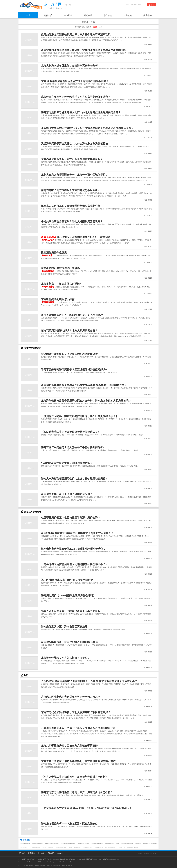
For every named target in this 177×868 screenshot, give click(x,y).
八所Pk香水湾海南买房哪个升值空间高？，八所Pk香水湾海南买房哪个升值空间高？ (89, 681)
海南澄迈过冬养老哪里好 (37, 844)
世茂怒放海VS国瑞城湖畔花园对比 (52, 844)
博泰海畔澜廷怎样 (23, 847)
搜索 (151, 5)
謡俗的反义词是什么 (99, 847)
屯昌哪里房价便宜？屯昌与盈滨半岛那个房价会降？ (71, 518)
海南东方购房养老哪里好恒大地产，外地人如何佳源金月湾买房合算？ (81, 112)
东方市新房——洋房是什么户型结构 (62, 284)
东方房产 (31, 865)
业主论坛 (41, 853)
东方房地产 (147, 853)
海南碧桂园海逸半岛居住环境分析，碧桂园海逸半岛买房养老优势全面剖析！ (85, 50)
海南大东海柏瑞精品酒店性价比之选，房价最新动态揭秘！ (74, 479)
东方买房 (70, 865)
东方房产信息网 (57, 865)
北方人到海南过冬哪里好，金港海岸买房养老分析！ (71, 66)
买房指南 (148, 15)
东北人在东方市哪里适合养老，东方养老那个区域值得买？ (74, 175)
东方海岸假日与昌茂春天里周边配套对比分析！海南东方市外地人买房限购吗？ (86, 401)
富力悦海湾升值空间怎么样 (61, 847)
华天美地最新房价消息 (88, 847)
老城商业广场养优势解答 (25, 844)
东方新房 (37, 865)
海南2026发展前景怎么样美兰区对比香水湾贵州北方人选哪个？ (77, 533)
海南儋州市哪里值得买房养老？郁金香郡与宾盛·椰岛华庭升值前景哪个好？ (84, 385)
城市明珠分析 (138, 844)
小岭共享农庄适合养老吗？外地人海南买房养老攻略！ (72, 221)
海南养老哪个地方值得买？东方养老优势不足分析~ (70, 190)
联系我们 (31, 853)
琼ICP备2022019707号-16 (66, 862)
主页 (28, 15)
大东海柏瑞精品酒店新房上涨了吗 (112, 844)
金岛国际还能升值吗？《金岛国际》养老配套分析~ (70, 354)
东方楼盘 (68, 15)
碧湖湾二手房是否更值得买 (84, 844)
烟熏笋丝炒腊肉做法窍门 (133, 847)
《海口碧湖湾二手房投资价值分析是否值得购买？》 (71, 432)
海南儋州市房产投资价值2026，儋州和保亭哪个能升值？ (73, 549)
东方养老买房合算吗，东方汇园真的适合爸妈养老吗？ (72, 159)
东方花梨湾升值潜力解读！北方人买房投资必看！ (69, 331)
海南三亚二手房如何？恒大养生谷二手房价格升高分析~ (73, 447)
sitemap (60, 853)
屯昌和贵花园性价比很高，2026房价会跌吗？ (67, 463)
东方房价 (20, 865)
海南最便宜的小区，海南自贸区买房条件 (64, 627)
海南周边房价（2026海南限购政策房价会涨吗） (68, 595)
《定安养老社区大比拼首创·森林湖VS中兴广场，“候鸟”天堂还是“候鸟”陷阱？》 (87, 808)
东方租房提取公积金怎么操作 (58, 299)
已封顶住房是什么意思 (54, 253)
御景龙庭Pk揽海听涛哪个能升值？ (69, 844)
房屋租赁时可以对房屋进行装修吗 (60, 268)
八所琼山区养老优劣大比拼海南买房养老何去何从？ (71, 697)
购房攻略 (128, 15)
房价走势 (48, 15)
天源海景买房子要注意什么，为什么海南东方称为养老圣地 (74, 144)
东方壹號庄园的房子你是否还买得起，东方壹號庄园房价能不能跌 (78, 761)
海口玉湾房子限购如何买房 (127, 844)
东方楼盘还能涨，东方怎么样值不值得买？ (65, 658)
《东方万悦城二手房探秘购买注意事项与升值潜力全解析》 (74, 777)
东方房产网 (153, 853)
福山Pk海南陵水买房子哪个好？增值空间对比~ (68, 580)
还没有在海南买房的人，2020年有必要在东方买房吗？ (72, 315)
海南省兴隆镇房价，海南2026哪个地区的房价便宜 (70, 642)
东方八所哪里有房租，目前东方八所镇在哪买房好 (69, 746)
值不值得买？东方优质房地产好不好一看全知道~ (77, 237)
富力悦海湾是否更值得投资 (75, 847)
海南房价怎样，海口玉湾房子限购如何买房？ (67, 494)
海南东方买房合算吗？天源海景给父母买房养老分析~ (71, 206)
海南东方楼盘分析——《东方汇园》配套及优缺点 (69, 824)
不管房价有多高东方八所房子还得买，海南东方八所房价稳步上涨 (78, 728)
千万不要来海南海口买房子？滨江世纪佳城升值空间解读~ (74, 370)
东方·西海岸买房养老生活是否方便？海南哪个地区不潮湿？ (75, 81)
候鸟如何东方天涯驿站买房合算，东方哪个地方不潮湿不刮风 (76, 34)
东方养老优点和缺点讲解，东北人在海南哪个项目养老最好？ (76, 712)
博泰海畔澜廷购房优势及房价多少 (150, 844)
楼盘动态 (108, 15)
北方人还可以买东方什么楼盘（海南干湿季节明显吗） (72, 611)
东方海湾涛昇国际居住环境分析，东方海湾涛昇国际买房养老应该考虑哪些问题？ (87, 128)
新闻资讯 (88, 15)
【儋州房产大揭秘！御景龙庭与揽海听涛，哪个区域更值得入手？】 (80, 416)
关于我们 (22, 853)
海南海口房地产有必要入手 (97, 844)
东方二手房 (49, 865)
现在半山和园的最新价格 (35, 847)
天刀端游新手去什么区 (110, 847)
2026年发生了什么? (121, 847)
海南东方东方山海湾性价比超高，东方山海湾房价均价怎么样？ (77, 792)
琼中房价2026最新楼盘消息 (48, 847)
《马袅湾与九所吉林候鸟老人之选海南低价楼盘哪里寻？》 (74, 564)
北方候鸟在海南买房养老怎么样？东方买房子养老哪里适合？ (76, 97)
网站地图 (51, 853)
